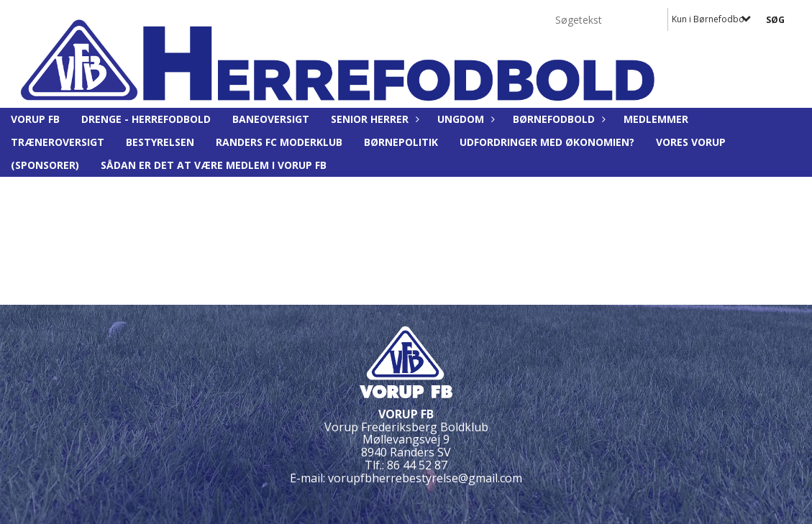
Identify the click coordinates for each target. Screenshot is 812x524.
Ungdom (464, 119)
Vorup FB (35, 119)
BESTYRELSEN (160, 142)
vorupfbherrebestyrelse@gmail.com (425, 478)
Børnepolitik (401, 142)
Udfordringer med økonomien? (547, 142)
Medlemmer (656, 119)
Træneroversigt (58, 142)
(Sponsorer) (45, 165)
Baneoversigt (271, 119)
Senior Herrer (373, 119)
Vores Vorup (691, 142)
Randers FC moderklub (279, 142)
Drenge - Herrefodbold (146, 119)
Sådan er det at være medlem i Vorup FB (214, 165)
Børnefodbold (557, 119)
